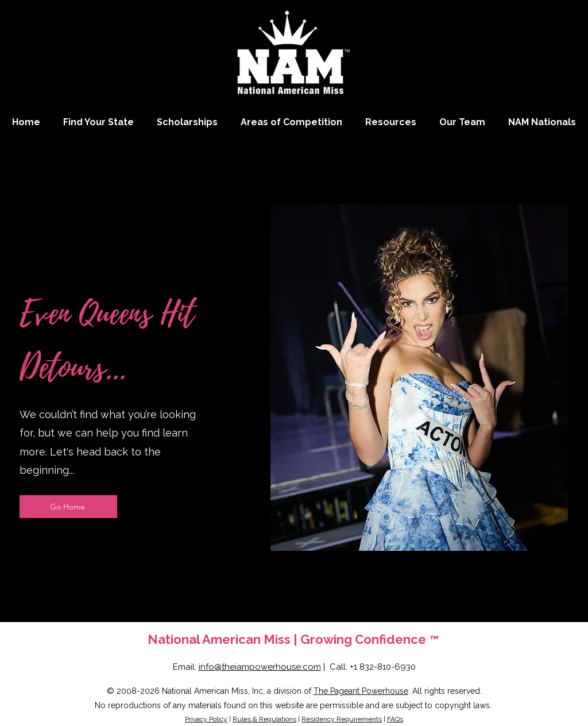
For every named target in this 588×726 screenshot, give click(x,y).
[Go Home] (68, 507)
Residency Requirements (342, 719)
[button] (291, 122)
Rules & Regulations (264, 719)
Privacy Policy (206, 719)
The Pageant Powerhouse (361, 691)
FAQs (395, 719)
